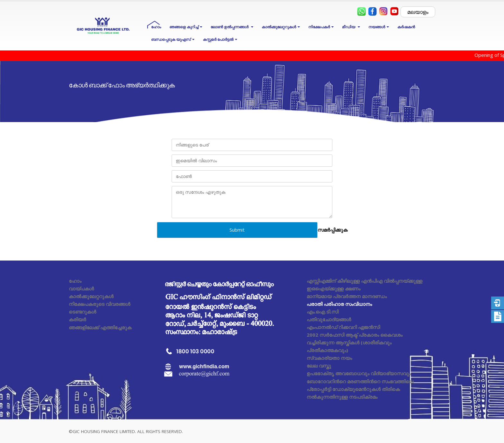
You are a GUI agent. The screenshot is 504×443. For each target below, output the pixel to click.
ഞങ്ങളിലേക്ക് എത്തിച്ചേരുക (100, 327)
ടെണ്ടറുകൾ (82, 312)
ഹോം (156, 27)
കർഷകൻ (406, 27)
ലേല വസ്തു (319, 366)
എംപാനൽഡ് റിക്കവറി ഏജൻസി (343, 327)
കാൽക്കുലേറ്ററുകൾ (91, 296)
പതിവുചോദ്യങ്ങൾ (329, 319)
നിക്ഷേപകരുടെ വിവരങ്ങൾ (99, 304)
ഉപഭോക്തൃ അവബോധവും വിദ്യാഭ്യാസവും (359, 373)
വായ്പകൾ (81, 288)
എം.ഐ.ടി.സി (323, 312)
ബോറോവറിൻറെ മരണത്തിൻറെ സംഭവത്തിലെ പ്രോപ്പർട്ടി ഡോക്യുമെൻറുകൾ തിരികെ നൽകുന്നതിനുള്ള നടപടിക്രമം (360, 389)
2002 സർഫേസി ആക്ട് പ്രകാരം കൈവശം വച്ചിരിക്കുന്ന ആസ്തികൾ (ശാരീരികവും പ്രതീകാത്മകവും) (355, 342)
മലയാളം (418, 12)
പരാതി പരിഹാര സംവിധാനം (339, 304)
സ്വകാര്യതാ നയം (329, 358)
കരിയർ (77, 319)
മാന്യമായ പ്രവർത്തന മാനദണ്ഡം (347, 296)
